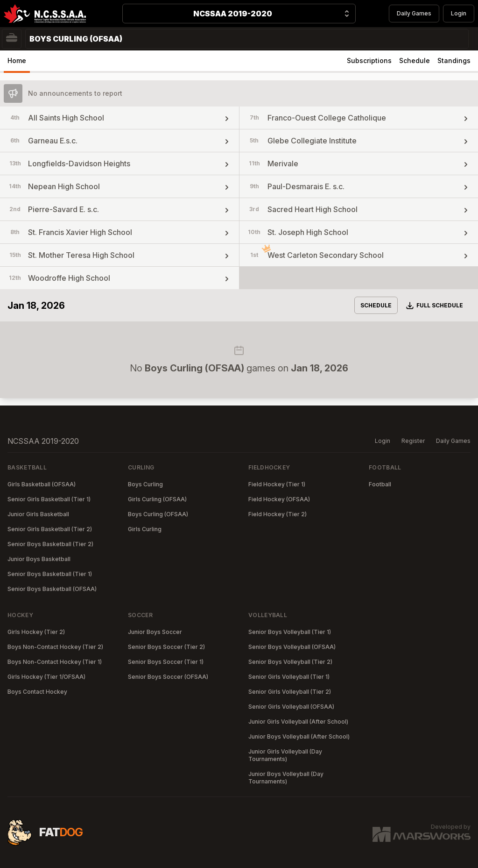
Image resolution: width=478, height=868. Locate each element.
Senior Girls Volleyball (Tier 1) (289, 677)
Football (380, 484)
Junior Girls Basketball (38, 514)
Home (17, 60)
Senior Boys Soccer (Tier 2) (166, 647)
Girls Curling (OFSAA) (157, 499)
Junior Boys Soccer (155, 632)
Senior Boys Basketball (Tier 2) (50, 544)
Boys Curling (145, 484)
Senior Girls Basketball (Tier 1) (49, 499)
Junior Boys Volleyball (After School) (299, 736)
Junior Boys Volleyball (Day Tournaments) (286, 778)
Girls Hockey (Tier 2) (36, 632)
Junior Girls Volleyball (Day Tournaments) (285, 755)
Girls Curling (145, 529)
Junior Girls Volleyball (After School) (298, 722)
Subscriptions (369, 60)
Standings (454, 60)
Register (413, 441)
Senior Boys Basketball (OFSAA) (52, 589)
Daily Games (414, 13)
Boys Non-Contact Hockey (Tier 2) (55, 647)
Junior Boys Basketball (39, 559)
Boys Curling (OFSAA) (158, 514)
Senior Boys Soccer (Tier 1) (166, 662)
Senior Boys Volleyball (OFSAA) (292, 647)
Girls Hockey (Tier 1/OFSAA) (46, 677)
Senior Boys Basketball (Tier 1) (50, 574)
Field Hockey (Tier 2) (278, 514)
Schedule (415, 60)
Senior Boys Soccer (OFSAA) (168, 677)
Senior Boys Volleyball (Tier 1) (290, 632)
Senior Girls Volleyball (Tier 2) (290, 692)
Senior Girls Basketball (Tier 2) (50, 529)
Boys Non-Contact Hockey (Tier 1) (55, 662)
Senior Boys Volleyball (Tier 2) (290, 662)
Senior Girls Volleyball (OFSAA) (291, 707)
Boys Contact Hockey (37, 692)
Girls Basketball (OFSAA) (42, 484)
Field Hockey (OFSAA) (279, 499)
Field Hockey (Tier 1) (277, 484)
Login (459, 13)
